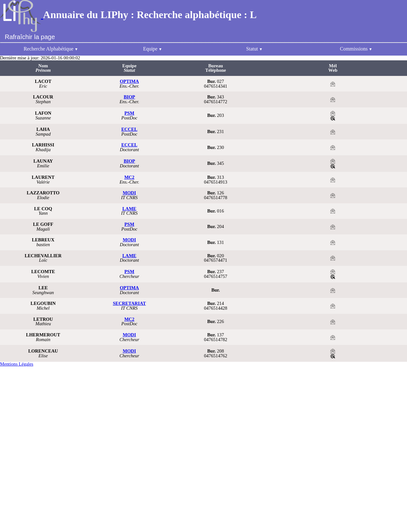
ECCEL (130, 129)
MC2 (129, 177)
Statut (252, 49)
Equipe (150, 49)
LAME (129, 209)
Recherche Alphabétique (48, 49)
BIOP (129, 97)
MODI (129, 193)
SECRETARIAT (129, 303)
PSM (129, 113)
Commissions (354, 49)
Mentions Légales (17, 364)
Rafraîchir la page (30, 37)
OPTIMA (129, 81)
